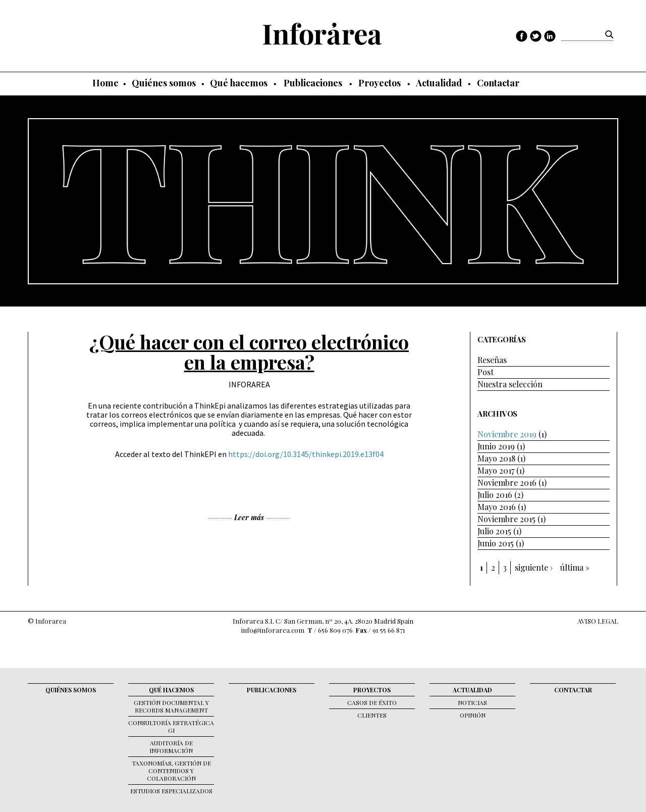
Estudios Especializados (171, 791)
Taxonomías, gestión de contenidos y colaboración (171, 771)
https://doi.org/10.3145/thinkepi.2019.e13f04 (306, 454)
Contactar (498, 83)
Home (105, 83)
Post (486, 372)
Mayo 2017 (496, 470)
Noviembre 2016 (507, 483)
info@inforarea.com (273, 630)
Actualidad (439, 83)
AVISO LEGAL (598, 621)
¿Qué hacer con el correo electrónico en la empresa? (249, 352)
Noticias (472, 702)
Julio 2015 (494, 531)
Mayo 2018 (496, 458)
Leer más (249, 518)
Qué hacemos (239, 83)
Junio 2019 (496, 446)
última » (575, 568)
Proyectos (380, 83)
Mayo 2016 (497, 507)
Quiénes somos (164, 83)
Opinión (473, 715)
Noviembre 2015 (506, 519)
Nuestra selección (510, 384)
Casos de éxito (372, 702)
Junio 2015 (496, 543)
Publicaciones (313, 83)
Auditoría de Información (171, 747)
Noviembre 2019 (507, 434)
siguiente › (534, 568)
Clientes (372, 715)
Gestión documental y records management (171, 706)
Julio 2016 (495, 495)
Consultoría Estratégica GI (171, 726)
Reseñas (492, 360)
